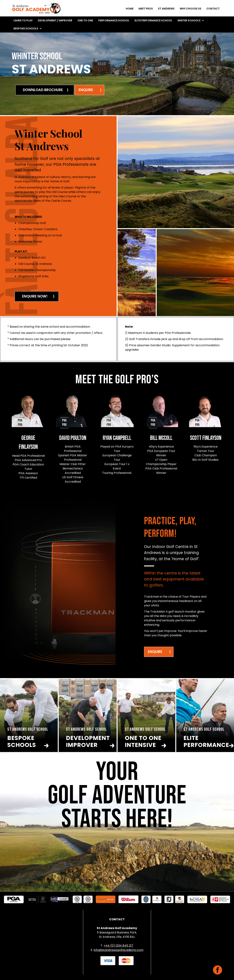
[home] (36, 9)
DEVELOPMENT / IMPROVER (55, 20)
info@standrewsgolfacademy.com (118, 950)
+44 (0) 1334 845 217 (118, 946)
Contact (213, 9)
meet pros (146, 9)
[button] (191, 20)
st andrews (166, 9)
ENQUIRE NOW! (35, 296)
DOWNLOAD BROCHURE (43, 90)
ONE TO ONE (85, 20)
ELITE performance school (153, 20)
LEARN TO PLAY (23, 20)
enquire (86, 90)
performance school (114, 20)
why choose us (190, 9)
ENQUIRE (155, 652)
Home (130, 9)
